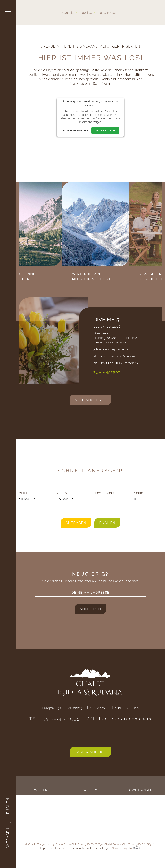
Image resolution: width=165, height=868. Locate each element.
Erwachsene (107, 506)
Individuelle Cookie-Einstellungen (91, 859)
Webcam (90, 800)
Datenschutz (63, 859)
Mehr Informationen (75, 130)
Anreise (31, 506)
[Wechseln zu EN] (10, 823)
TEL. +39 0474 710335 (54, 729)
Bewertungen (140, 800)
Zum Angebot (107, 383)
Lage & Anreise (90, 762)
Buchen (8, 799)
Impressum (47, 859)
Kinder (148, 506)
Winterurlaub (133, 277)
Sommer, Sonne (58, 287)
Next (94, 289)
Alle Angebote (90, 410)
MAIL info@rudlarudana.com (119, 729)
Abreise (69, 506)
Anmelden (90, 619)
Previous (85, 289)
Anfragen (8, 831)
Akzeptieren (105, 130)
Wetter (41, 800)
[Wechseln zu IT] (5, 823)
